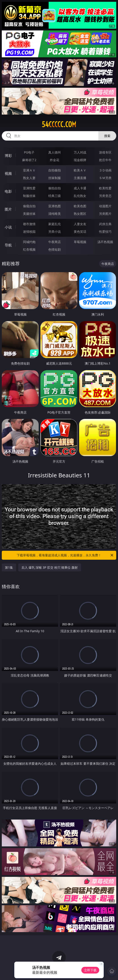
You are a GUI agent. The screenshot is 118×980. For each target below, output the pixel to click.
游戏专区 (105, 152)
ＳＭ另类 (105, 178)
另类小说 (55, 232)
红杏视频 (29, 249)
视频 (8, 173)
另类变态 (105, 196)
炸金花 (55, 160)
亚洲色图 (55, 206)
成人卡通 (80, 188)
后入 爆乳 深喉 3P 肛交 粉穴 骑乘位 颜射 (50, 567)
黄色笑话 (80, 232)
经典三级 (55, 196)
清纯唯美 (55, 214)
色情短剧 (55, 249)
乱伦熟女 (80, 196)
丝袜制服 (55, 178)
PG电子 (29, 152)
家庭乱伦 (55, 224)
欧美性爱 (105, 188)
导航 (8, 245)
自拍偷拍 (55, 170)
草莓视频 (80, 242)
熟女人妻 (29, 178)
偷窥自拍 (29, 206)
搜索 (107, 136)
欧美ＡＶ (80, 170)
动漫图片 (105, 206)
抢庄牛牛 (105, 160)
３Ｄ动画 (105, 170)
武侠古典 (105, 224)
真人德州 (55, 152)
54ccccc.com (59, 124)
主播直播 (80, 178)
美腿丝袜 (29, 214)
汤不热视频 (105, 242)
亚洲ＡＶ (29, 170)
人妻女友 (80, 224)
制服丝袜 (29, 196)
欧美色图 (80, 206)
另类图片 (105, 214)
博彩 (8, 156)
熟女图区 (80, 214)
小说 (8, 227)
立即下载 (90, 970)
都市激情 (29, 224)
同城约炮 (29, 242)
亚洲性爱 (29, 188)
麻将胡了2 (29, 160)
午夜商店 (55, 242)
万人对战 (80, 152)
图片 (8, 209)
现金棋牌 (80, 160)
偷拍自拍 (55, 188)
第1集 (9, 567)
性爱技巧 (105, 232)
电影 (8, 191)
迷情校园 (29, 232)
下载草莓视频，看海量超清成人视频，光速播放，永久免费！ (65, 555)
